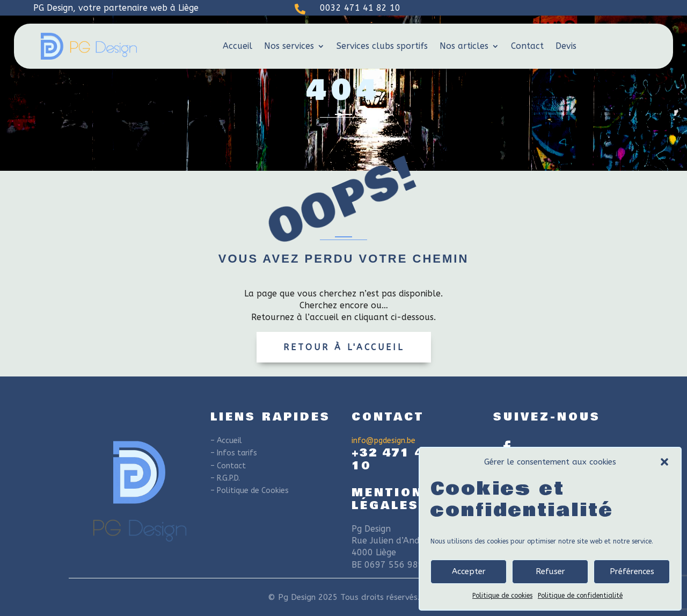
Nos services (289, 46)
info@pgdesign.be (383, 441)
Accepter (469, 571)
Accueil (237, 46)
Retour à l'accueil (344, 347)
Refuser (550, 571)
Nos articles (464, 46)
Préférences (632, 571)
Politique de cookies (502, 596)
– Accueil (226, 441)
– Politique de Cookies (250, 491)
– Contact (228, 466)
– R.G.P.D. (225, 478)
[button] (664, 462)
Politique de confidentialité (580, 596)
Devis (566, 46)
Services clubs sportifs (382, 46)
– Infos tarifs (234, 453)
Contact (527, 46)
